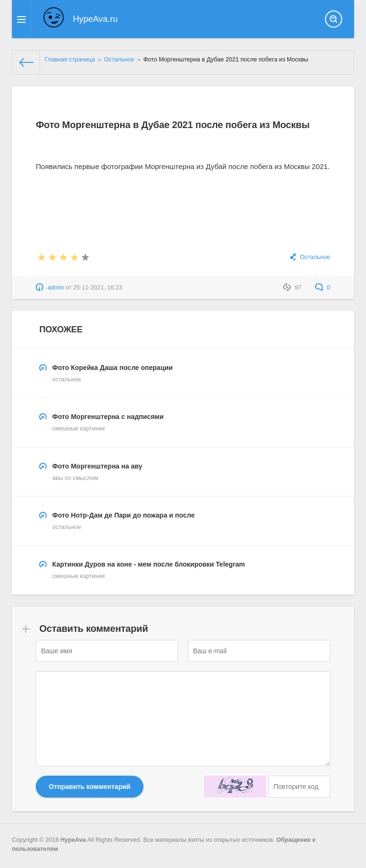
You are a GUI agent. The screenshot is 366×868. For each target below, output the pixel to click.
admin (56, 288)
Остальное (315, 257)
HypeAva (73, 839)
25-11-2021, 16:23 (98, 288)
